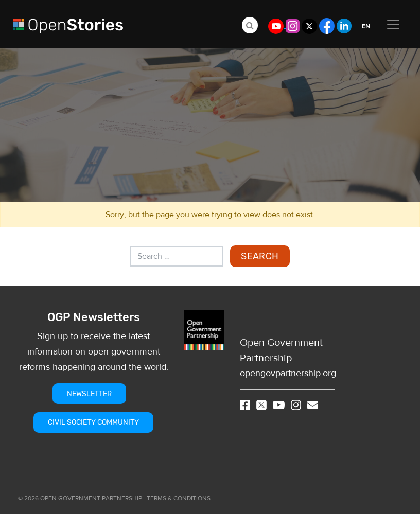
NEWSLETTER (89, 394)
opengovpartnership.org (288, 373)
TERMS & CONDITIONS (179, 498)
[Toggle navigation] (393, 24)
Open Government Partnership (281, 350)
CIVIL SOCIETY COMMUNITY (93, 423)
